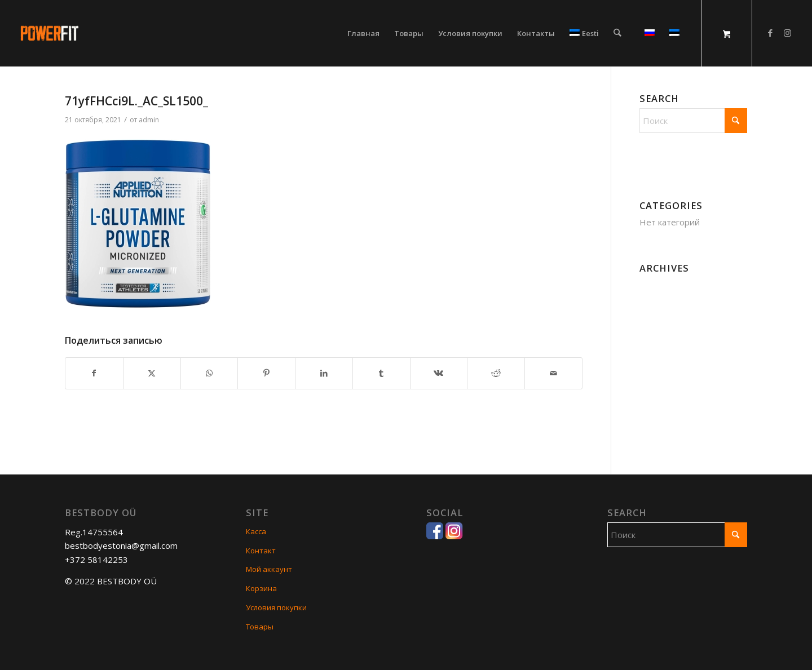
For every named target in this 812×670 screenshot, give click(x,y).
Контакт (261, 551)
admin (149, 120)
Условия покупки (276, 607)
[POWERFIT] (125, 33)
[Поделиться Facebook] (94, 373)
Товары (260, 627)
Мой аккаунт (269, 569)
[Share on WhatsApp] (209, 373)
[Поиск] (617, 33)
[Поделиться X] (152, 373)
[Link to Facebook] (770, 33)
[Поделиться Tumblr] (381, 373)
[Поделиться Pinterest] (266, 373)
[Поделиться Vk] (439, 373)
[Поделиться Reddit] (496, 373)
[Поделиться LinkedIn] (324, 373)
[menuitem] (363, 33)
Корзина (261, 588)
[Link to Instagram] (787, 33)
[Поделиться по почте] (553, 373)
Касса (256, 531)
